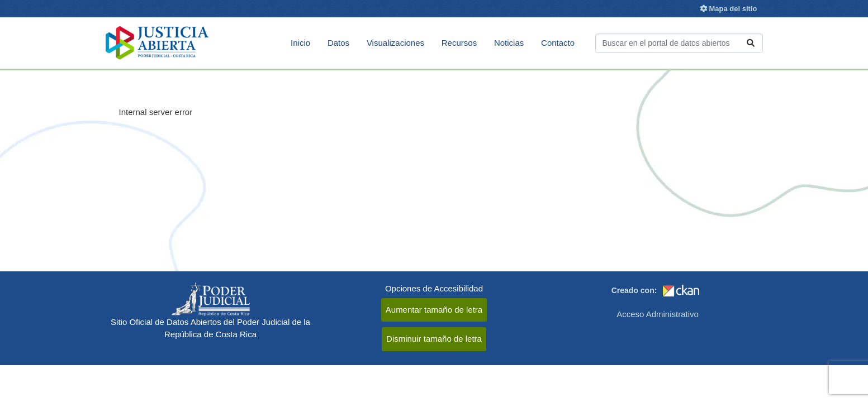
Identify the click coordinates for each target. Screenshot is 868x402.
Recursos (459, 43)
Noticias (509, 43)
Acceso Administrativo (658, 314)
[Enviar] (751, 43)
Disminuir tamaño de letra (434, 339)
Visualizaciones (395, 43)
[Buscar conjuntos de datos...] (679, 43)
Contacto (558, 43)
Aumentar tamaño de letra (434, 310)
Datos (338, 43)
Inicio (300, 43)
